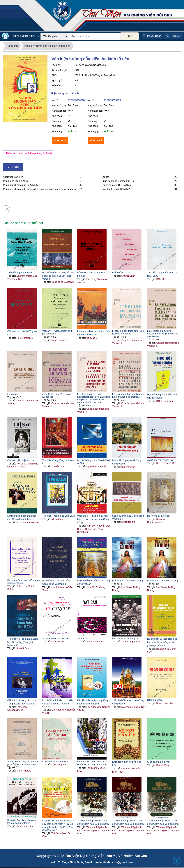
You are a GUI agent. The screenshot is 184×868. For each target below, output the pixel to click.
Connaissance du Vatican (56, 761)
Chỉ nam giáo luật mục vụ (21, 460)
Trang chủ (12, 46)
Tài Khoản (176, 36)
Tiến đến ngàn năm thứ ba (21, 272)
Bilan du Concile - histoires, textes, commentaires (22, 822)
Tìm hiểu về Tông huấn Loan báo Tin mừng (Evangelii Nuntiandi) (23, 642)
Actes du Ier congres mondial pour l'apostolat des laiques (23, 763)
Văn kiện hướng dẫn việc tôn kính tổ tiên (47, 46)
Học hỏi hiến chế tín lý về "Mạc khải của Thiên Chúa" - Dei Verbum (59, 276)
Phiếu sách (154, 36)
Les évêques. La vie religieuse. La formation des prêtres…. (129, 395)
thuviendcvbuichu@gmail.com (113, 862)
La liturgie (13, 394)
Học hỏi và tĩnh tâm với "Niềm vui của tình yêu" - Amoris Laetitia (58, 703)
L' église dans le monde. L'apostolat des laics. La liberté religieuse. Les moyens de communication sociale (94, 398)
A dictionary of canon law (160, 460)
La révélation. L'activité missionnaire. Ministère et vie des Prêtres (163, 334)
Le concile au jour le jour (125, 638)
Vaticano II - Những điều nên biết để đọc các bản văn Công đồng (93, 519)
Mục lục (13, 167)
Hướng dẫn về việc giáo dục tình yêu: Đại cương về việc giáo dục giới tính (162, 642)
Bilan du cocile (155, 700)
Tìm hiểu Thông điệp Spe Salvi (59, 516)
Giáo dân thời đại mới (159, 762)
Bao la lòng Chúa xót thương (128, 581)
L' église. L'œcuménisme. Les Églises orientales (128, 332)
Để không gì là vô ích (158, 516)
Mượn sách (60, 140)
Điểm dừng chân (121, 272)
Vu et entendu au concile (55, 638)
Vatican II (82, 638)
